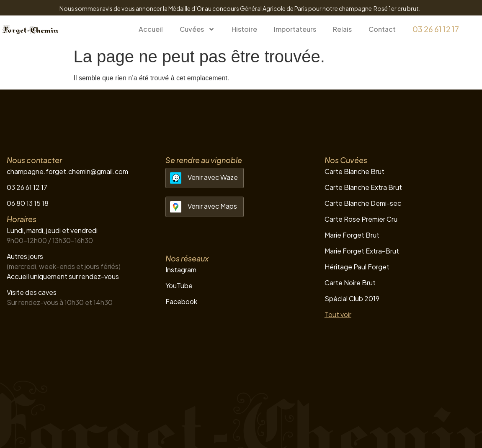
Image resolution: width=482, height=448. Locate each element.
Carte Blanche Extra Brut (363, 187)
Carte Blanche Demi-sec (363, 203)
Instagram (181, 270)
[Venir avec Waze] (176, 178)
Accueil (151, 29)
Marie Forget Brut (352, 235)
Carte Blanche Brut (354, 171)
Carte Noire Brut (350, 283)
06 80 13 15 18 (28, 203)
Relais (342, 29)
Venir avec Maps (212, 206)
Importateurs (295, 29)
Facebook (181, 301)
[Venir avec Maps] (176, 207)
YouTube (179, 285)
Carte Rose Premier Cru (361, 219)
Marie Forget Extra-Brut (362, 251)
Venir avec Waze (213, 177)
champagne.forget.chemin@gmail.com (67, 171)
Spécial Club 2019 (352, 298)
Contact (382, 29)
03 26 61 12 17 (436, 29)
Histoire (244, 29)
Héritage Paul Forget (357, 267)
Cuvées (197, 29)
